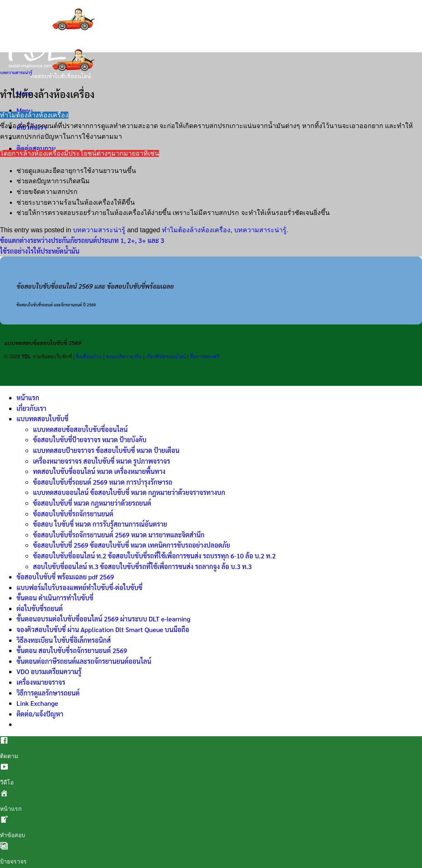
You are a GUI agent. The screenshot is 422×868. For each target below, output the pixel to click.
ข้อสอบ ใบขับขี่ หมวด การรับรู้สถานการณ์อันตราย (100, 524)
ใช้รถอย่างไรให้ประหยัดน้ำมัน (40, 251)
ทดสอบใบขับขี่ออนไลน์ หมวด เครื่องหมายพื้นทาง (99, 471)
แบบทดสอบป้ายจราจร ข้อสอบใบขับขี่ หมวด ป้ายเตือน (106, 450)
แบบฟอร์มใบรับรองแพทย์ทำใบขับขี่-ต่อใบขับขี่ (80, 587)
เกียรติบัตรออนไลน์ (166, 357)
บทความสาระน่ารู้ (16, 72)
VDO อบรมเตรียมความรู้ (49, 671)
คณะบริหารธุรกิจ (124, 357)
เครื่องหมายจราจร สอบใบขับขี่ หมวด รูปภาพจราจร (102, 461)
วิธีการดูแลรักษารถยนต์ (48, 693)
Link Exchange (37, 703)
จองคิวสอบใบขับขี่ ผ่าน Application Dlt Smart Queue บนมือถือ (103, 629)
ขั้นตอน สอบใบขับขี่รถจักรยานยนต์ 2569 (72, 650)
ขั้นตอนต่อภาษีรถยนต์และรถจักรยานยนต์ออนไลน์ (84, 661)
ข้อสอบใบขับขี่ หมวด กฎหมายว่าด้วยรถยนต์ (92, 503)
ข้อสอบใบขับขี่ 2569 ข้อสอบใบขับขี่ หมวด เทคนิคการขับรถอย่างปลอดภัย (132, 545)
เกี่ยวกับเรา (31, 408)
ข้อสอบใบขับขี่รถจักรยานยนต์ (73, 514)
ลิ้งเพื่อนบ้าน (89, 357)
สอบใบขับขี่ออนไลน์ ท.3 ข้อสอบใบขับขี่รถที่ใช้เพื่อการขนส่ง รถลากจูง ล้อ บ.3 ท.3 (142, 566)
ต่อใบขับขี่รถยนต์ (40, 608)
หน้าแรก (28, 398)
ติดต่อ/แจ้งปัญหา (40, 714)
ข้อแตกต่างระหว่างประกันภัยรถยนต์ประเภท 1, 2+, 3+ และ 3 (82, 240)
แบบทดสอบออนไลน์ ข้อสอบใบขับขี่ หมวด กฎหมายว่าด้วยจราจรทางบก (129, 492)
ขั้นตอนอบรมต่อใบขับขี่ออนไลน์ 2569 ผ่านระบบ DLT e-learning (103, 619)
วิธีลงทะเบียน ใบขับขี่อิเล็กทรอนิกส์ (64, 640)
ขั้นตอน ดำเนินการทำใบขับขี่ (55, 598)
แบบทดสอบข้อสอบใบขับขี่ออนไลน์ (80, 429)
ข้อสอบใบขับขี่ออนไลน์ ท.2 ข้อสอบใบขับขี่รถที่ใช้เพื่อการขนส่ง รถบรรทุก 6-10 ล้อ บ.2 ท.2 (154, 556)
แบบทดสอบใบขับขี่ (42, 419)
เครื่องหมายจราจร (41, 682)
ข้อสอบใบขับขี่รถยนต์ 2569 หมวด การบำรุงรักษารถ (103, 482)
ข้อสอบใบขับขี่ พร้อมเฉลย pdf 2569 (65, 577)
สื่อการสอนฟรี (205, 357)
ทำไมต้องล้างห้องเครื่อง (196, 230)
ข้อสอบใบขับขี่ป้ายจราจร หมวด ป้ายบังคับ (90, 440)
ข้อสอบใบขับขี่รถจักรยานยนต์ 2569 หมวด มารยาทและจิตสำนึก (119, 535)
